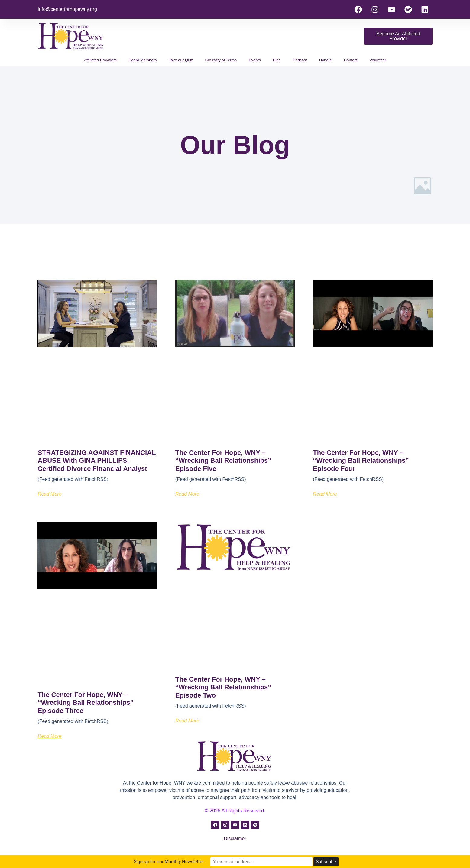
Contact (351, 60)
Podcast (300, 60)
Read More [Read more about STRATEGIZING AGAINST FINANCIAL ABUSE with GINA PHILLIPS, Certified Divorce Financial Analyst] (49, 494)
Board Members (143, 60)
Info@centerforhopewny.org (67, 9)
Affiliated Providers (100, 60)
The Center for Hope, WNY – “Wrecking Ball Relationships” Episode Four (361, 461)
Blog (277, 60)
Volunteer (378, 60)
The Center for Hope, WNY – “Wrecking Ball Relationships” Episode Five (223, 461)
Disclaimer (235, 839)
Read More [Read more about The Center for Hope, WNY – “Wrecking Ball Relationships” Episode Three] (49, 736)
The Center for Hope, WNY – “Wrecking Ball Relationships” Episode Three (85, 703)
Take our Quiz (181, 60)
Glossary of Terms (221, 60)
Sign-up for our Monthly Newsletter (183, 862)
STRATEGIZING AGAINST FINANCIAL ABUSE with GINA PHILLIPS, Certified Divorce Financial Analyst (97, 461)
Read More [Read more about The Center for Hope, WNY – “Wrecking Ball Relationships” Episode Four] (325, 494)
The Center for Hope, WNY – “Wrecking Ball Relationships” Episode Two (223, 687)
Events (255, 60)
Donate (326, 60)
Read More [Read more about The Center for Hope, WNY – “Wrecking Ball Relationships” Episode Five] (187, 494)
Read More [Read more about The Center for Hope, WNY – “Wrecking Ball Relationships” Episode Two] (187, 721)
